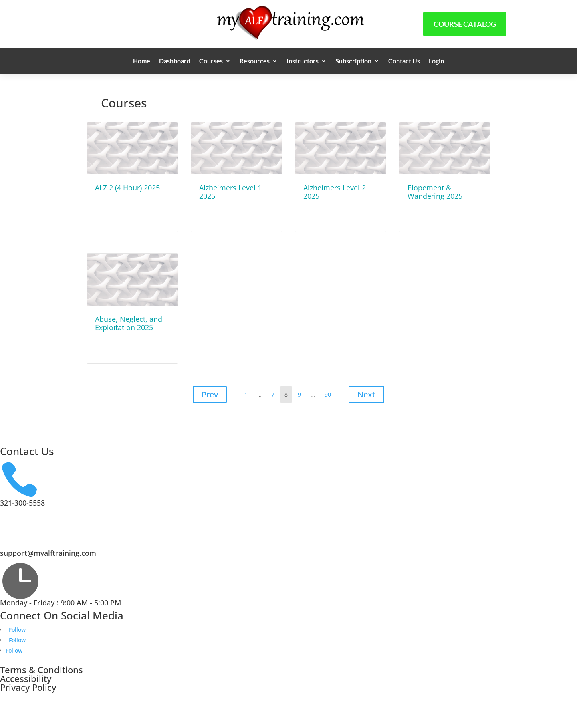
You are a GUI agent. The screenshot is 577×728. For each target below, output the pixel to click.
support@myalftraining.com (48, 553)
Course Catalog (465, 24)
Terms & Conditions (41, 670)
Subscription (353, 61)
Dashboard (175, 61)
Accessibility (26, 678)
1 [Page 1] (248, 392)
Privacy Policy (28, 687)
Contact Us (404, 61)
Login (436, 61)
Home (142, 61)
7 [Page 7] (275, 392)
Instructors (303, 61)
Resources (255, 61)
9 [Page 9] (301, 392)
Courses (211, 61)
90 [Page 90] (330, 392)
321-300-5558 (22, 503)
